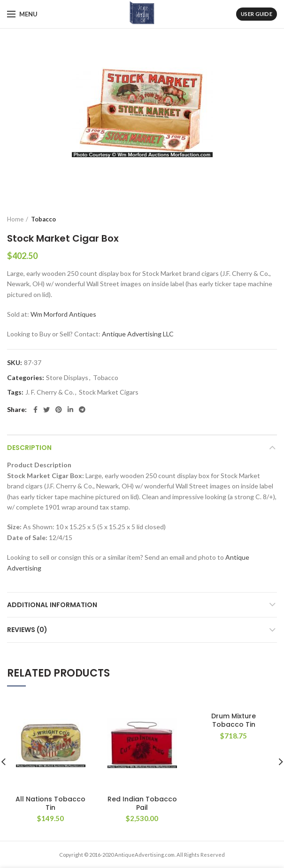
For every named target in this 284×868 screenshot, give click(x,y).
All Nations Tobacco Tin (50, 803)
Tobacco (43, 219)
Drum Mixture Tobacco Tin (234, 720)
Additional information (52, 605)
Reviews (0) (27, 630)
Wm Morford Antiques (63, 314)
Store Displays (67, 378)
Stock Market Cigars (109, 392)
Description (29, 448)
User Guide (257, 14)
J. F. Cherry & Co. (50, 392)
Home (15, 219)
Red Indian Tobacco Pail (142, 803)
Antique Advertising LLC (138, 334)
